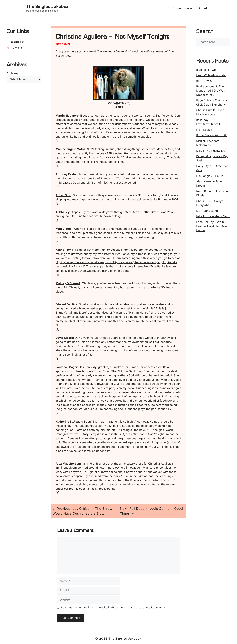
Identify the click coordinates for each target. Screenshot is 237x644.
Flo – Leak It (204, 130)
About (203, 8)
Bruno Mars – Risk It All (211, 135)
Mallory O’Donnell (68, 283)
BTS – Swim (204, 81)
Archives (12, 73)
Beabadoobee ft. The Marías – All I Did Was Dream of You (211, 91)
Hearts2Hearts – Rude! (211, 75)
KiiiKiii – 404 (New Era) (211, 151)
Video (112, 103)
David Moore (64, 338)
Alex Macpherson (68, 464)
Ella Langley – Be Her (210, 176)
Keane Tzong (65, 250)
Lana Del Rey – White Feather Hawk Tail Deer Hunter (212, 226)
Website (124, 103)
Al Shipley (63, 212)
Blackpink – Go (206, 70)
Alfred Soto (63, 195)
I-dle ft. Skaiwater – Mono (213, 216)
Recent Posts (182, 8)
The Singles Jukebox (47, 6)
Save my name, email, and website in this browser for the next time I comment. (113, 608)
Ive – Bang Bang (207, 211)
